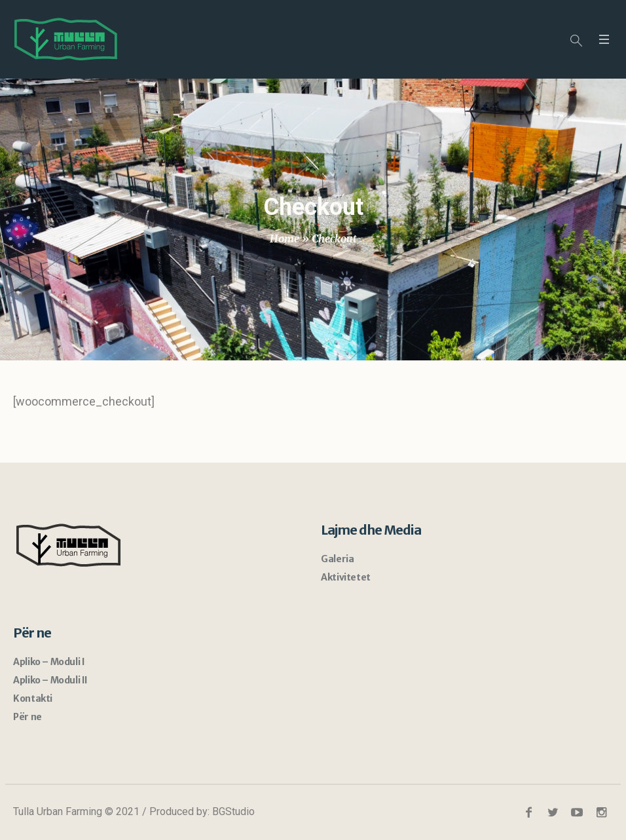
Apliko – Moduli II (50, 680)
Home (285, 239)
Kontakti (33, 698)
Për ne (28, 717)
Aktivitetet (346, 577)
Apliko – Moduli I (49, 662)
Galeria (337, 559)
